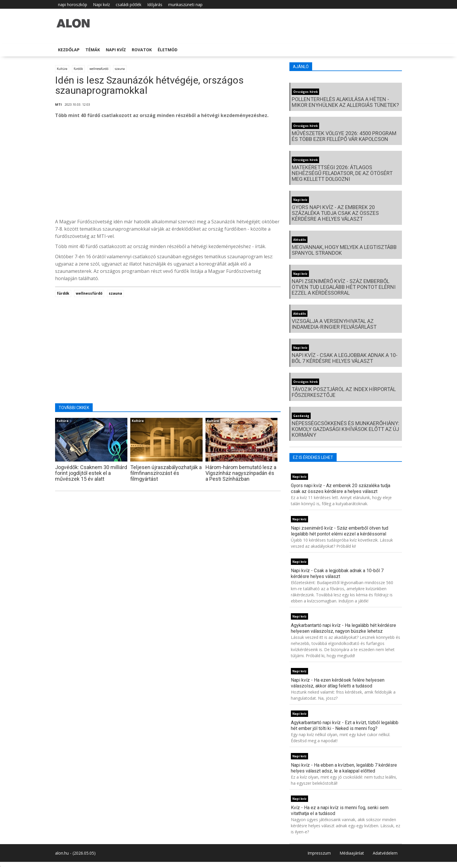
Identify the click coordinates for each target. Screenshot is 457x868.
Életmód (168, 50)
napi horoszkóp (73, 5)
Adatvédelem (385, 853)
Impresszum (319, 853)
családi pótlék (129, 5)
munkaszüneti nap (185, 5)
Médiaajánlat (352, 853)
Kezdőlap (69, 50)
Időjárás (155, 5)
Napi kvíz (101, 5)
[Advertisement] (168, 170)
